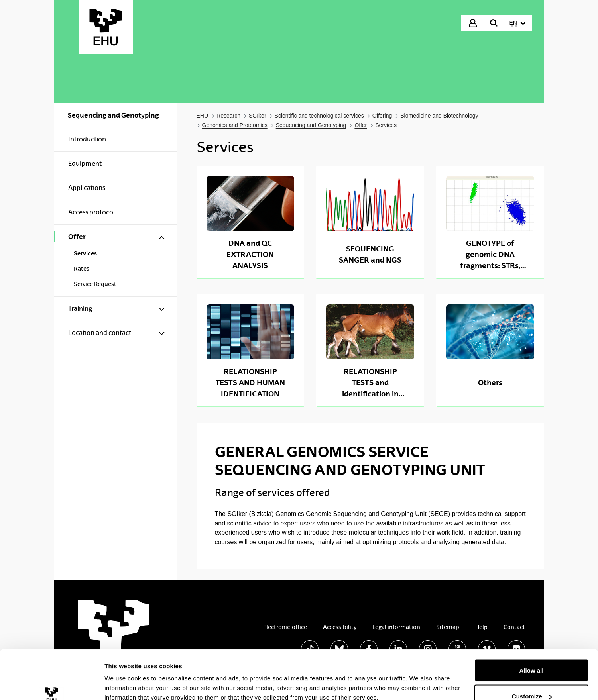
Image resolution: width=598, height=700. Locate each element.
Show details (123, 675)
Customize (532, 653)
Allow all (532, 626)
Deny (532, 679)
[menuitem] (517, 23)
